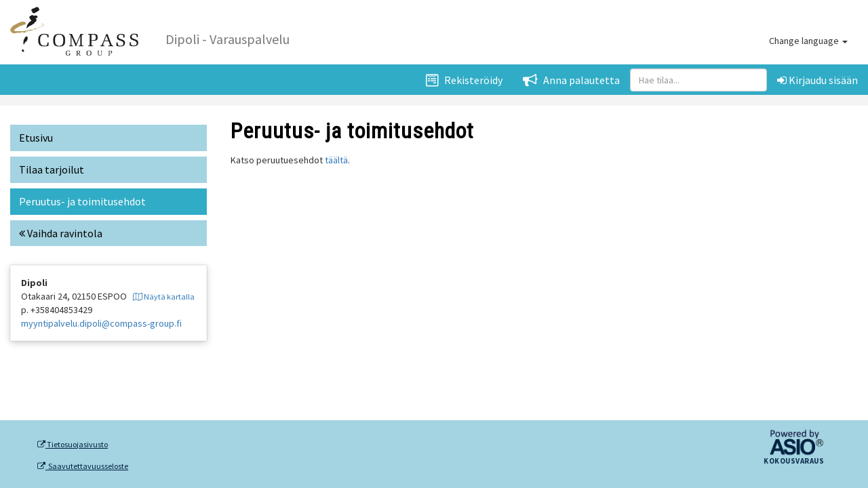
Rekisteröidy (464, 80)
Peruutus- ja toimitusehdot (82, 201)
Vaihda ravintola (61, 233)
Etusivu (36, 138)
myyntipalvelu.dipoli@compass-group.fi (101, 323)
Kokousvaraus (794, 462)
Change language (808, 41)
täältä (336, 160)
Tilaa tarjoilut (52, 169)
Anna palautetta (571, 80)
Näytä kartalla (164, 297)
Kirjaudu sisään (817, 80)
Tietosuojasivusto (73, 445)
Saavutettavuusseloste (83, 466)
